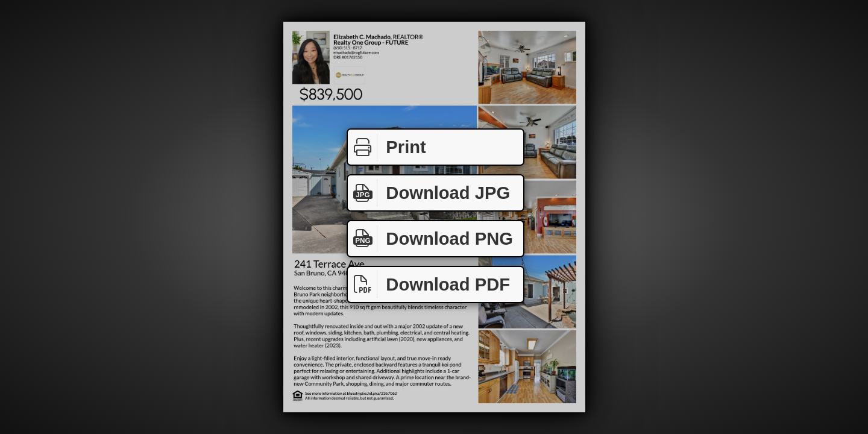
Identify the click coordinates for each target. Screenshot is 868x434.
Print (387, 147)
